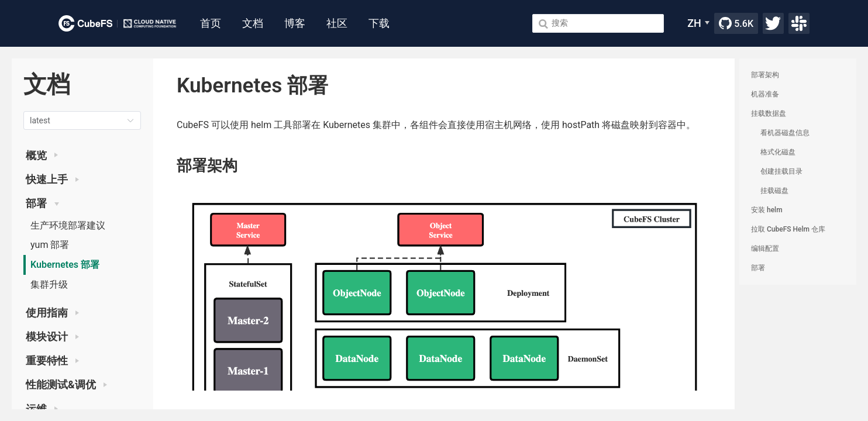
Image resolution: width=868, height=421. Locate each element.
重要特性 (52, 361)
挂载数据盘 (769, 113)
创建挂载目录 (781, 171)
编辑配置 (765, 249)
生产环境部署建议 (68, 225)
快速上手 (52, 180)
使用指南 (52, 313)
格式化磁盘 (778, 152)
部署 (42, 203)
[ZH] (698, 23)
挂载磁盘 (774, 191)
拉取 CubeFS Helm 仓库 (788, 229)
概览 (42, 156)
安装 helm (767, 210)
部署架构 (765, 75)
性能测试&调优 (66, 385)
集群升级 (49, 284)
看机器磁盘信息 (785, 133)
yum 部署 (50, 245)
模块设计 (52, 337)
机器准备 (765, 94)
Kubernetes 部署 (65, 265)
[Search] (598, 23)
